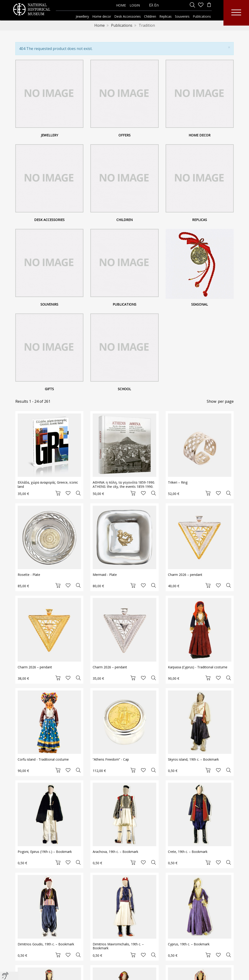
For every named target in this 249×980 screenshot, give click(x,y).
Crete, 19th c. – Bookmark (188, 852)
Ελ (151, 5)
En (156, 5)
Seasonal (200, 304)
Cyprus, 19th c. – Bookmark (189, 944)
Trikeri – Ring (178, 482)
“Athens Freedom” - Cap (111, 759)
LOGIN (135, 5)
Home (100, 25)
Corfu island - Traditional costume (43, 759)
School (124, 389)
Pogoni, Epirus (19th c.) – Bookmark (45, 852)
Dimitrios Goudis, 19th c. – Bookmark (46, 944)
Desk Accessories (49, 220)
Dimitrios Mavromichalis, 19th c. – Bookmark (118, 946)
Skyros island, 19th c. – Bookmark (193, 759)
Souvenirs (49, 304)
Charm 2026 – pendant (185, 575)
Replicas (200, 220)
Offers (124, 135)
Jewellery (49, 135)
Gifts (49, 389)
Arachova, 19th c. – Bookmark (115, 852)
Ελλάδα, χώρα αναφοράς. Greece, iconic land (48, 484)
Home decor (200, 135)
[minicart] (209, 5)
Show (211, 401)
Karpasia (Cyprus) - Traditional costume (198, 667)
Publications (122, 25)
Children (124, 220)
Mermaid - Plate (105, 575)
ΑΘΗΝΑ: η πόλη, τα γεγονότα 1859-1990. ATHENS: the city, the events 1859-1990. (124, 484)
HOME (121, 5)
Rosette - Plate (29, 575)
